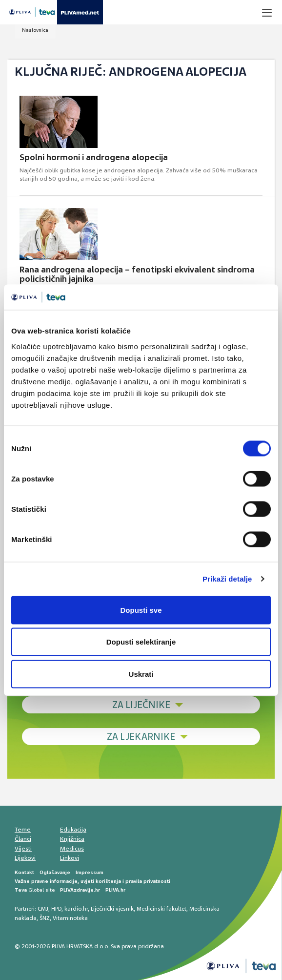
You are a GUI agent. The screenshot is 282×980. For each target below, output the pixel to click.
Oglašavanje (55, 872)
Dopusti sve (141, 610)
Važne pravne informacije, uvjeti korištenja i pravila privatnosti (92, 881)
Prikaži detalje (227, 579)
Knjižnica (72, 839)
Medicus (72, 849)
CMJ (43, 909)
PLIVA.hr (115, 890)
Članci (23, 839)
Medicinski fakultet (161, 909)
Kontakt (24, 872)
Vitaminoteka (70, 918)
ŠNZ (45, 918)
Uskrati (141, 674)
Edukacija (73, 830)
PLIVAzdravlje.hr (80, 890)
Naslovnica (35, 30)
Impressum (90, 872)
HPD (56, 909)
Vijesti (23, 849)
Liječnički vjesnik (112, 909)
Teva (21, 890)
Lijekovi (25, 858)
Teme (23, 830)
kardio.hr (76, 909)
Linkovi (70, 858)
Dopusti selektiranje (141, 642)
